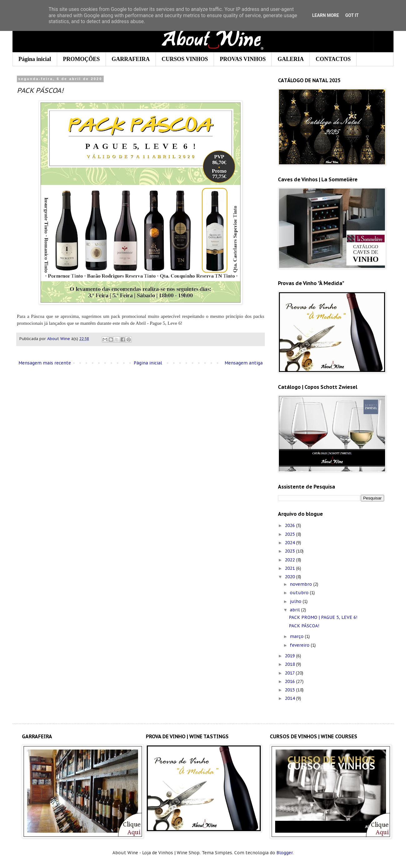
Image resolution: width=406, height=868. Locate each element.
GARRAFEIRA (131, 59)
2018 (290, 664)
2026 (290, 525)
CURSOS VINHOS (185, 59)
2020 (290, 577)
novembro (302, 584)
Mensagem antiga (244, 363)
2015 (290, 690)
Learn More (325, 15)
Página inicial (35, 59)
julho (296, 601)
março (297, 636)
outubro (300, 593)
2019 (290, 656)
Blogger (285, 853)
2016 (290, 681)
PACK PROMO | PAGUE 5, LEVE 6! (323, 617)
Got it (352, 15)
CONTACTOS (333, 59)
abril (295, 610)
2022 (290, 560)
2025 (290, 534)
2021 (290, 568)
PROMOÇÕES (82, 59)
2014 (290, 698)
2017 (290, 673)
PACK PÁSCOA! (304, 626)
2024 (290, 543)
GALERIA (291, 59)
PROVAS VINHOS (243, 59)
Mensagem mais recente (45, 363)
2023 (290, 551)
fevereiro (300, 645)
